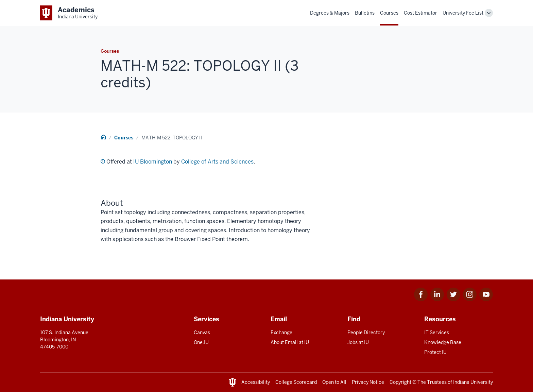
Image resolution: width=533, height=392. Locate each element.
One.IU (201, 342)
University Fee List (463, 13)
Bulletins (365, 13)
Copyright (400, 382)
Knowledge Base (443, 342)
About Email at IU (290, 342)
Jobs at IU (358, 342)
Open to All (334, 382)
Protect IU (435, 352)
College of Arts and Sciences (217, 162)
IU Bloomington (153, 162)
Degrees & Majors (330, 13)
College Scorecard (296, 382)
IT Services (437, 333)
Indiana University (473, 382)
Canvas (202, 333)
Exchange (281, 333)
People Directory (366, 333)
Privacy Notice (368, 382)
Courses (389, 13)
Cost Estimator (420, 13)
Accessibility (256, 382)
